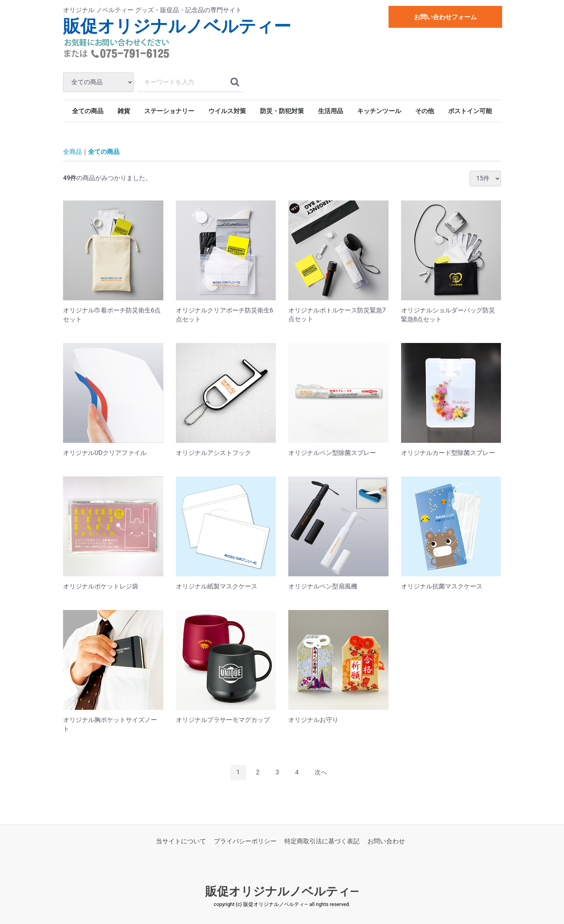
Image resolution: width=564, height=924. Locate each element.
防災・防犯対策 (282, 111)
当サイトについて (181, 841)
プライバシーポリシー (245, 841)
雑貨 (124, 111)
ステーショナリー (169, 111)
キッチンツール (379, 111)
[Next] (321, 773)
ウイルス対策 (227, 111)
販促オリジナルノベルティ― (282, 891)
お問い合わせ (386, 841)
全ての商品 (88, 111)
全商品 (72, 152)
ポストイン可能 (470, 111)
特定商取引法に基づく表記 (322, 841)
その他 (425, 111)
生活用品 (331, 111)
